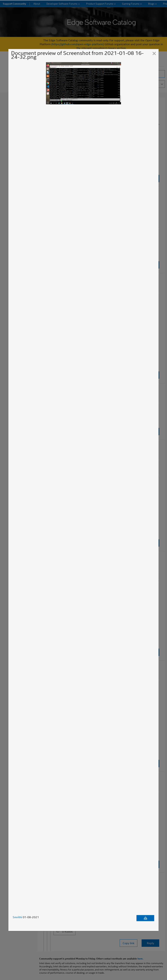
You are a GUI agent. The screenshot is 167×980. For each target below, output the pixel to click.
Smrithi (17, 917)
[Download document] (145, 918)
